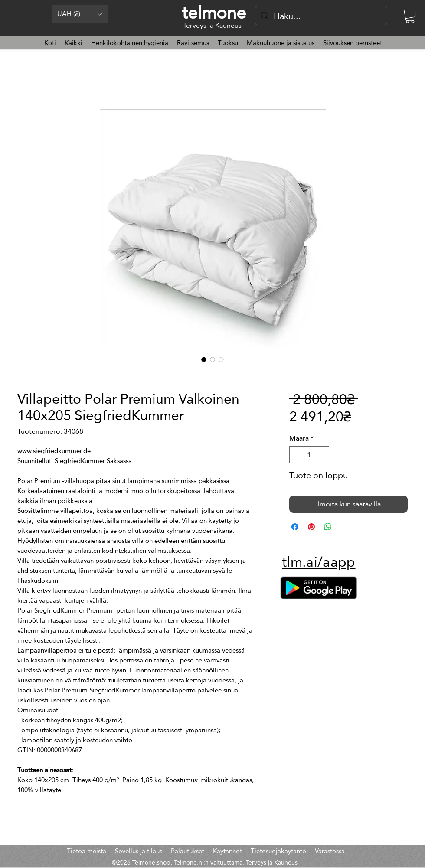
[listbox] (80, 14)
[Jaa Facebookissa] (295, 527)
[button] (80, 14)
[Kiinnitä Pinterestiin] (311, 527)
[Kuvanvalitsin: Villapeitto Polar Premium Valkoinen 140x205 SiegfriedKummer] (204, 359)
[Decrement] (297, 455)
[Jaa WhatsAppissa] (328, 527)
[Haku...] (321, 16)
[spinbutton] (309, 455)
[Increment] (322, 455)
